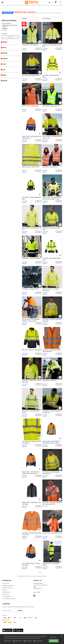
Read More (38, 638)
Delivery (5, 590)
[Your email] (10, 610)
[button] (49, 2)
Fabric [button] (5, 75)
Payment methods (7, 588)
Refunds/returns (7, 592)
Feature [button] (5, 81)
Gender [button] (5, 42)
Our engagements (7, 596)
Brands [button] (5, 53)
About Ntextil (6, 583)
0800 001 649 (37, 592)
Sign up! (20, 610)
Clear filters (10, 37)
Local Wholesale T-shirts (9, 599)
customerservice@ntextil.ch (40, 585)
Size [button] (4, 70)
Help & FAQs (6, 594)
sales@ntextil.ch (37, 588)
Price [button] (4, 48)
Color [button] (4, 64)
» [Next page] (45, 572)
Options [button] (5, 59)
